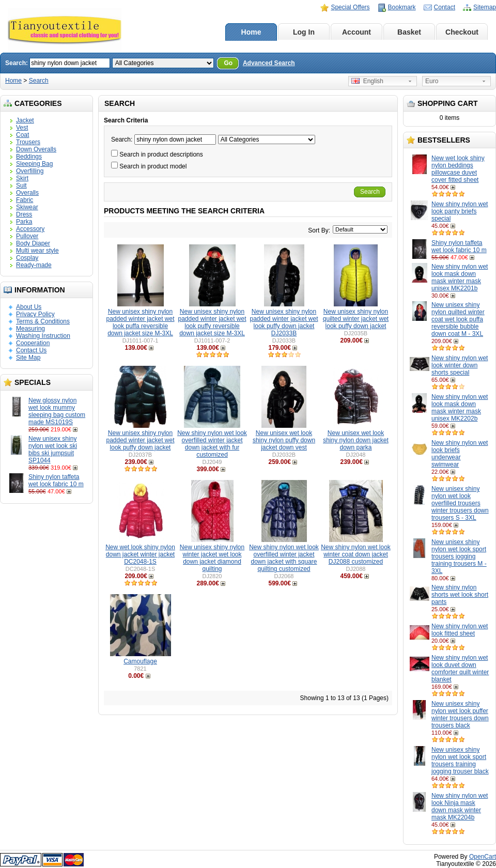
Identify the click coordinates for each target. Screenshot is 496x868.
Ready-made (34, 265)
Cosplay (27, 258)
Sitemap (485, 7)
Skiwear (27, 207)
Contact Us (31, 350)
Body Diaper (33, 243)
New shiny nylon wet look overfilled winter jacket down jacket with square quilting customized (284, 558)
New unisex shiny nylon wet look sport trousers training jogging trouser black (460, 761)
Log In (304, 32)
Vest (22, 128)
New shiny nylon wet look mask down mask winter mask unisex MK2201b (460, 277)
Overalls (27, 193)
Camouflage (140, 661)
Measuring (30, 329)
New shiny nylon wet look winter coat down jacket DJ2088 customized (356, 554)
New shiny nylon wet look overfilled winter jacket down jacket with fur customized (212, 444)
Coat (22, 135)
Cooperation (33, 343)
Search (39, 81)
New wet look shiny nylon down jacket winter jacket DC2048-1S (140, 554)
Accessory (30, 229)
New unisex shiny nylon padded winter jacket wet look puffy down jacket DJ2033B (284, 322)
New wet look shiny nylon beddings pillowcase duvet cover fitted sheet (458, 169)
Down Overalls (36, 149)
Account (357, 32)
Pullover (27, 236)
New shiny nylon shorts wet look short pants (460, 595)
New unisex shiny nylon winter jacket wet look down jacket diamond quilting (212, 558)
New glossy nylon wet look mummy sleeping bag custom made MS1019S (57, 411)
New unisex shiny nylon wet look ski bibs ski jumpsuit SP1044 (53, 450)
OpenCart (483, 857)
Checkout (462, 32)
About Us (29, 307)
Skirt (22, 178)
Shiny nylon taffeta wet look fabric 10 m (56, 481)
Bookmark (402, 7)
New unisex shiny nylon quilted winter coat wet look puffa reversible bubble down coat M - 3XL (458, 319)
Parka (24, 222)
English (367, 81)
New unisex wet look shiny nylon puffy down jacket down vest (284, 440)
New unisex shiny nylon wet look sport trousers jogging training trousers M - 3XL (459, 556)
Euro (432, 81)
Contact (445, 7)
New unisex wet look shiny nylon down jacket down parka (356, 440)
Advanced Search (269, 63)
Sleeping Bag (34, 164)
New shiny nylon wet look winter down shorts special (460, 365)
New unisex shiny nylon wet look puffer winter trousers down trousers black (460, 715)
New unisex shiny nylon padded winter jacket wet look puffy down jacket (140, 440)
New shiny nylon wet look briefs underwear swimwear (460, 454)
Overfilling (30, 171)
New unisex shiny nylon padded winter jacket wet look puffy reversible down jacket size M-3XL (212, 322)
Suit (21, 185)
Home (251, 32)
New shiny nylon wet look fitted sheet (460, 630)
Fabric (25, 200)
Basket (409, 32)
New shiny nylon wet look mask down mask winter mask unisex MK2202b (460, 408)
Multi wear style (37, 251)
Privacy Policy (35, 314)
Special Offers (350, 7)
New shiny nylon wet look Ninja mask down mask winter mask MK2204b (460, 807)
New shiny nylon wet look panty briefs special (460, 211)
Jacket (25, 120)
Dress (24, 214)
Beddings (29, 157)
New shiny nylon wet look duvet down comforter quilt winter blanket (460, 669)
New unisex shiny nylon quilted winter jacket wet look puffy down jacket (356, 319)
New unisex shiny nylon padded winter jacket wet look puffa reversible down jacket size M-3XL (140, 322)
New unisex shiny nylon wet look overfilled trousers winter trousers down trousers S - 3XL (460, 503)
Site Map (28, 358)
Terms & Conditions (43, 321)
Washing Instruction (43, 336)
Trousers (28, 142)
